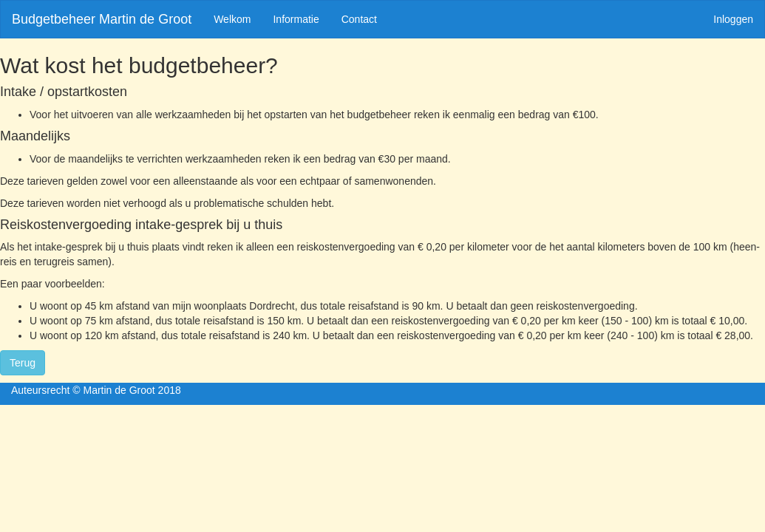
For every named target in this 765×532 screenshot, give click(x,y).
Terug (23, 363)
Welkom (232, 19)
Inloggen (733, 19)
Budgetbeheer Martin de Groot (102, 19)
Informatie (296, 19)
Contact (359, 19)
